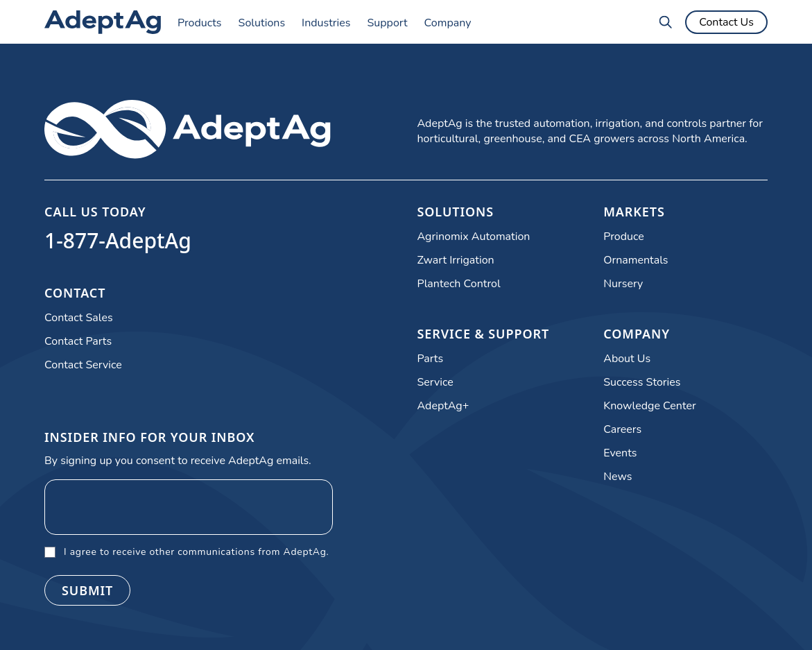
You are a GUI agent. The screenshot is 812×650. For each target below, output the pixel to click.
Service (435, 382)
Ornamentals (636, 260)
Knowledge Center (649, 406)
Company (448, 23)
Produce (624, 237)
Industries (326, 23)
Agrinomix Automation (474, 237)
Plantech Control (459, 284)
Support (387, 23)
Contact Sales (79, 318)
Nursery (623, 284)
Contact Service (83, 365)
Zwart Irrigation (456, 260)
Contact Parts (78, 341)
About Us (627, 359)
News (617, 477)
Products (200, 23)
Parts (431, 359)
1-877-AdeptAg (118, 240)
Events (620, 453)
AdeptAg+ (443, 406)
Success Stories (642, 382)
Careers (622, 429)
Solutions (262, 23)
